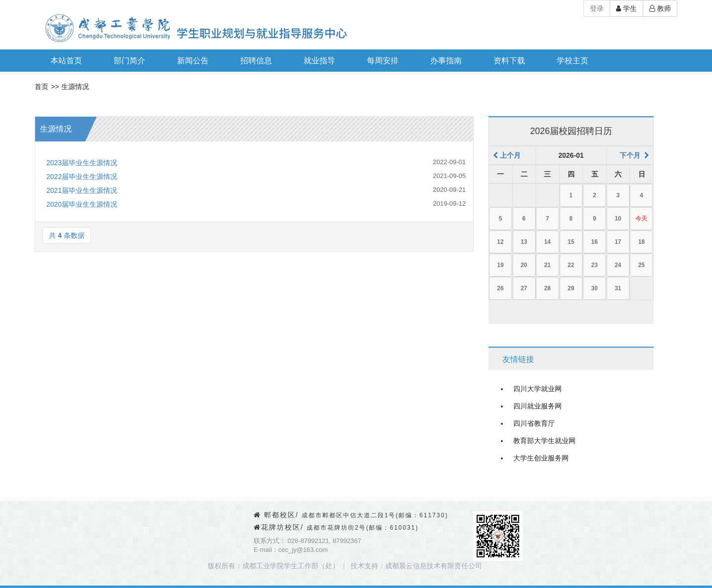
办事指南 (446, 61)
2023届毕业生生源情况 (82, 163)
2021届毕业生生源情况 (82, 190)
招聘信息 (256, 61)
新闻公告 (193, 61)
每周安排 (383, 61)
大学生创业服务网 (541, 458)
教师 (660, 8)
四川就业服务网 (537, 406)
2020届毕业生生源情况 (82, 204)
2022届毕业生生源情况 (82, 177)
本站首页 (66, 61)
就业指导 (319, 61)
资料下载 (509, 61)
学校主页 (573, 61)
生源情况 (75, 87)
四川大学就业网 (537, 389)
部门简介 (130, 61)
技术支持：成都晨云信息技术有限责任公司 (416, 566)
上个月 (507, 155)
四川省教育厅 (534, 423)
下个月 (634, 155)
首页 (42, 87)
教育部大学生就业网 (544, 441)
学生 (626, 8)
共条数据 (67, 235)
